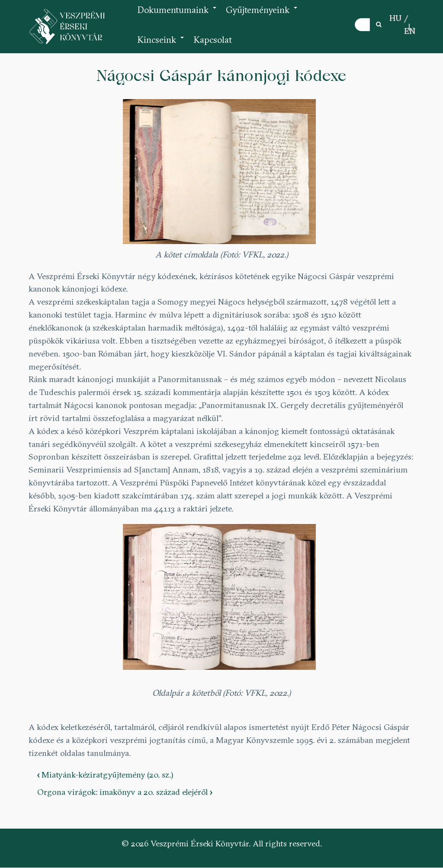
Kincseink (161, 44)
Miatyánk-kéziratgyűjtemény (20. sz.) (105, 775)
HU (395, 18)
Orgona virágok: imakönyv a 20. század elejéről (125, 792)
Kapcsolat (213, 40)
